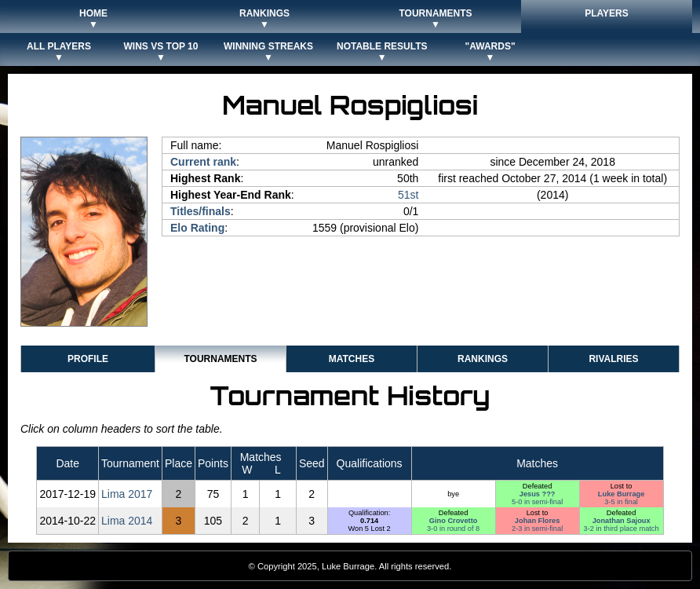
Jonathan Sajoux (622, 521)
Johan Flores (537, 521)
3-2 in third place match (622, 529)
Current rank (203, 162)
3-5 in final (621, 502)
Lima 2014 (127, 521)
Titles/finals (201, 211)
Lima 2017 (127, 494)
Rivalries (613, 359)
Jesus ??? (538, 494)
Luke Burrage (622, 494)
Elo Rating (197, 228)
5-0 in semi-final (537, 502)
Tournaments (220, 359)
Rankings (483, 359)
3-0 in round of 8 (453, 529)
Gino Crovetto (454, 521)
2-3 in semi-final (537, 529)
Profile (88, 359)
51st (408, 195)
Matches (352, 359)
